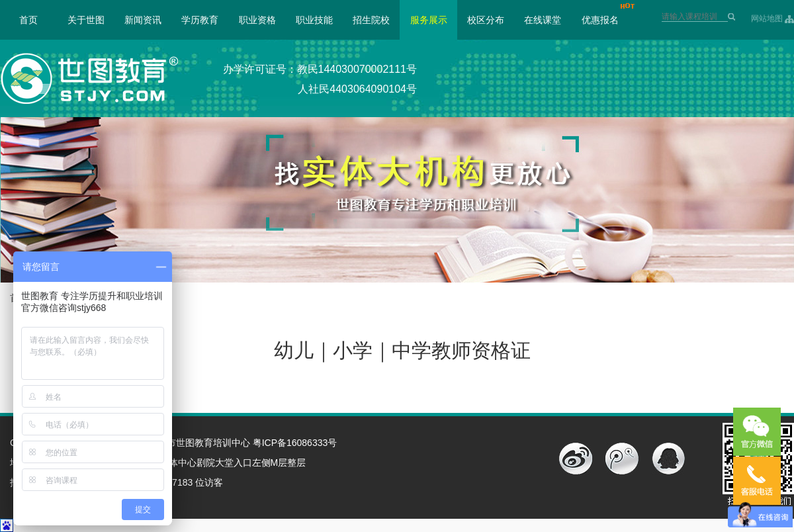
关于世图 (86, 20)
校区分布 (486, 20)
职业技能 (314, 20)
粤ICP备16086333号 (295, 443)
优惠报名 (600, 20)
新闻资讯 (143, 20)
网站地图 (767, 19)
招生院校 (371, 20)
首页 (28, 20)
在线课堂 (543, 20)
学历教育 (200, 20)
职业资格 (257, 20)
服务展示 (429, 20)
